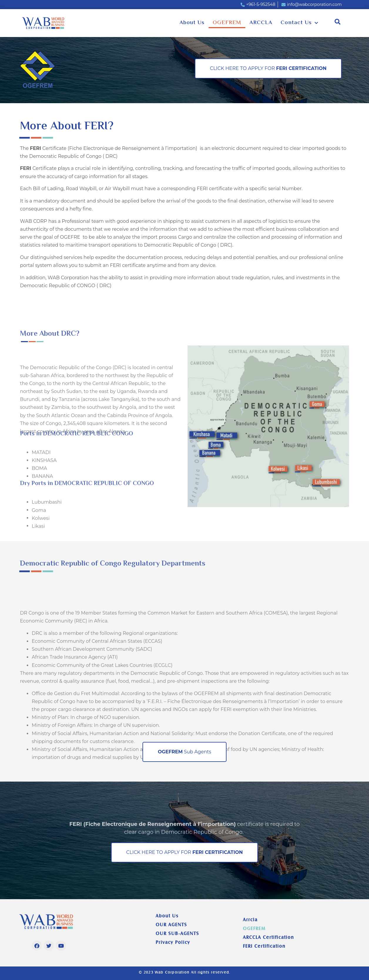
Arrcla (250, 920)
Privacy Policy (173, 942)
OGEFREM (227, 23)
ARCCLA (261, 23)
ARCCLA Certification (269, 937)
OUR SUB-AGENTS (177, 933)
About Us (192, 23)
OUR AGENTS (171, 925)
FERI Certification (264, 946)
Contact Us (300, 23)
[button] (338, 22)
